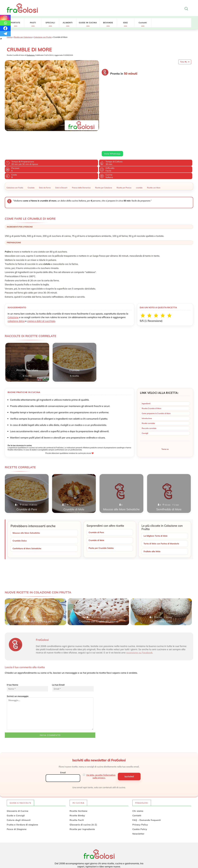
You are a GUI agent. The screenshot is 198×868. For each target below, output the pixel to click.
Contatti (143, 23)
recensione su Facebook (139, 627)
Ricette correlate (148, 398)
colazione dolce (16, 295)
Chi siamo (138, 786)
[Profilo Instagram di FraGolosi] (101, 853)
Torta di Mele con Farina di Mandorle (162, 518)
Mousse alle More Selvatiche (27, 507)
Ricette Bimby (77, 790)
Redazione (31, 55)
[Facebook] (5, 28)
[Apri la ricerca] (186, 9)
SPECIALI (50, 23)
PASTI (33, 23)
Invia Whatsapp (112, 103)
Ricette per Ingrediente (82, 804)
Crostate (31, 162)
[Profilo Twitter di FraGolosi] (88, 853)
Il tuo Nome (27, 662)
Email (63, 747)
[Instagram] (5, 18)
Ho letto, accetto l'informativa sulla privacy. (101, 751)
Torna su (165, 423)
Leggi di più (107, 97)
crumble (139, 162)
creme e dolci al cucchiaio (41, 295)
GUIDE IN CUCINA (88, 23)
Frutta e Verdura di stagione (22, 799)
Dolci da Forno (45, 162)
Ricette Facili (77, 795)
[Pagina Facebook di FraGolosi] (93, 853)
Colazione (13, 292)
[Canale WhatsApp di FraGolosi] (110, 853)
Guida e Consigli (16, 790)
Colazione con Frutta (43, 37)
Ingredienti (146, 378)
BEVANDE (108, 23)
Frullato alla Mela (152, 526)
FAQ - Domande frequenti (147, 795)
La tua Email (73, 662)
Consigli (145, 407)
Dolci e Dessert (61, 162)
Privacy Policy (140, 799)
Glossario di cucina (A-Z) (83, 799)
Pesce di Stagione (17, 804)
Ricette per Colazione (23, 37)
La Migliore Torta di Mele (156, 510)
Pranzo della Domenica (81, 162)
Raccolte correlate (149, 403)
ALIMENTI (68, 23)
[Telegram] (5, 34)
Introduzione (147, 393)
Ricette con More (154, 162)
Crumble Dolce (20, 515)
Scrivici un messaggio (50, 687)
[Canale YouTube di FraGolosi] (106, 853)
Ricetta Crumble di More (152, 383)
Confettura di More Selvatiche (28, 523)
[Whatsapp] (5, 23)
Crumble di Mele (97, 515)
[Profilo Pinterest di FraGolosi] (97, 853)
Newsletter (138, 808)
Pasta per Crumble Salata (102, 523)
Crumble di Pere (97, 507)
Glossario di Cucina (18, 786)
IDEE (125, 23)
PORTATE (16, 23)
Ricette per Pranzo (124, 162)
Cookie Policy (140, 804)
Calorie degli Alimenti (19, 795)
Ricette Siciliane (78, 786)
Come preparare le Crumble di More (156, 388)
